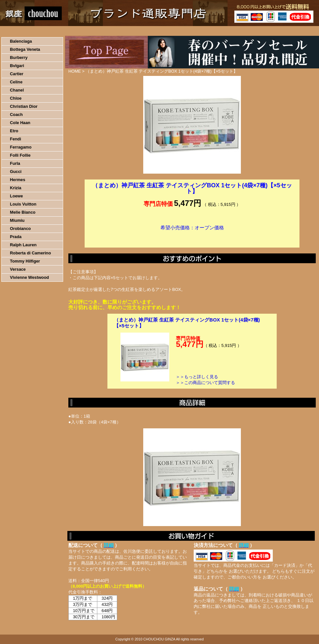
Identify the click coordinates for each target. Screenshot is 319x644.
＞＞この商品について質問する (205, 383)
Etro (14, 131)
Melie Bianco (23, 212)
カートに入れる (192, 237)
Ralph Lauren (23, 245)
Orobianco (21, 229)
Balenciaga (21, 41)
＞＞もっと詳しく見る (197, 377)
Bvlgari (17, 66)
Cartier (17, 74)
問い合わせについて (241, 31)
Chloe (16, 98)
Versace (18, 269)
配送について (155, 31)
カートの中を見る (285, 31)
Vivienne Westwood (30, 277)
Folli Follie (20, 155)
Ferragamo (21, 147)
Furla (15, 163)
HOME (29, 31)
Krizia (16, 188)
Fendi (16, 139)
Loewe (17, 196)
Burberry (19, 57)
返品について (198, 31)
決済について (113, 31)
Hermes (18, 180)
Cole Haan (20, 123)
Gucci (16, 172)
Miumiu (17, 220)
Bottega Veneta (25, 49)
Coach (16, 114)
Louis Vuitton (23, 204)
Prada (16, 237)
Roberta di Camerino (31, 253)
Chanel (17, 90)
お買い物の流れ (68, 31)
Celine (16, 82)
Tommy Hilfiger (25, 261)
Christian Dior (24, 106)
